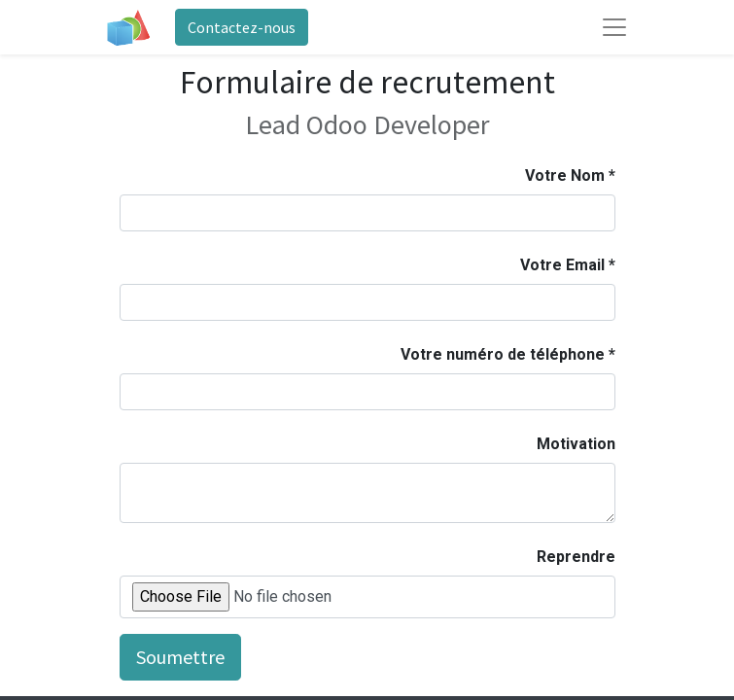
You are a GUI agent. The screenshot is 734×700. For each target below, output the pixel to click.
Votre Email (562, 265)
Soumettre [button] (180, 657)
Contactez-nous (242, 27)
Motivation (576, 444)
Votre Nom (565, 175)
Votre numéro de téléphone (503, 354)
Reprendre (576, 557)
